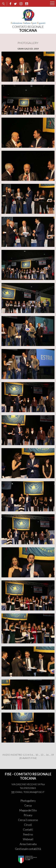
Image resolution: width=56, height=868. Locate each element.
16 (47, 755)
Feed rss (28, 834)
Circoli (28, 825)
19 (52, 755)
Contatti (28, 829)
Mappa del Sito (28, 810)
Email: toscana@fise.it (30, 792)
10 (37, 755)
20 (21, 758)
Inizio (6, 755)
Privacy (28, 815)
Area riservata (28, 844)
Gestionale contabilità (28, 849)
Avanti (27, 758)
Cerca (28, 805)
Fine (34, 758)
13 (42, 755)
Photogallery (28, 801)
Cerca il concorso (28, 820)
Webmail (28, 839)
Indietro (16, 755)
